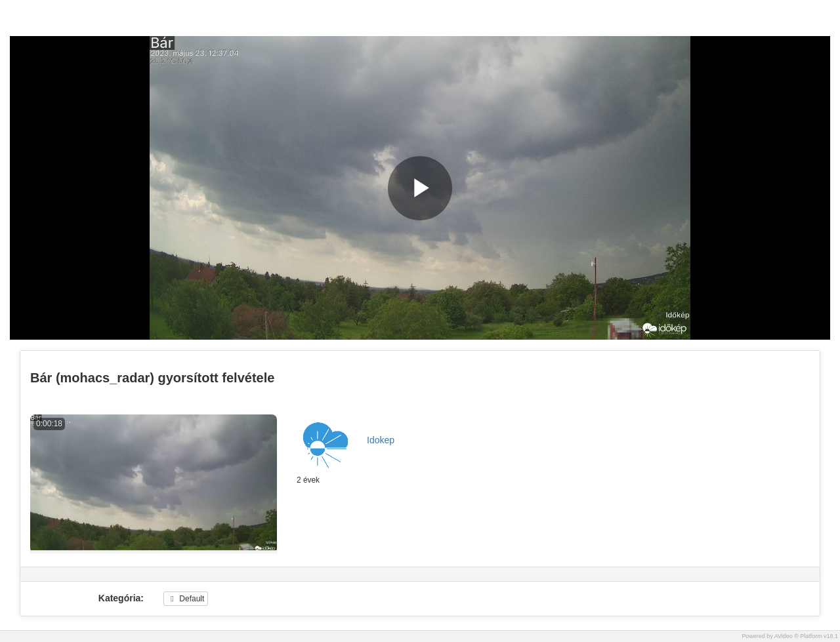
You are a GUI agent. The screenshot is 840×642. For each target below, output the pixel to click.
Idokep (381, 440)
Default (186, 599)
